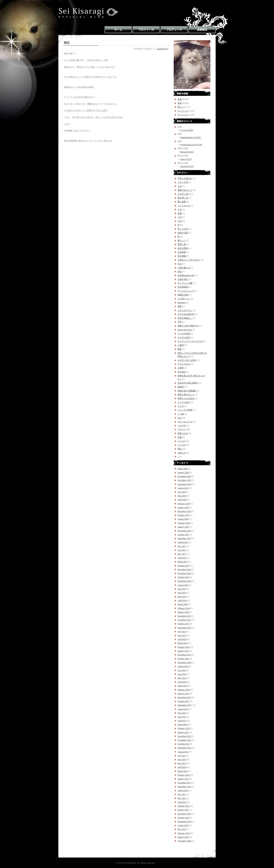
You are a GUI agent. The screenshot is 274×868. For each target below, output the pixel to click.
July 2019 (182, 492)
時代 (67, 43)
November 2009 (184, 841)
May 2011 (182, 798)
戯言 (180, 349)
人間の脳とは (184, 268)
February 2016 (184, 608)
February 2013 (184, 728)
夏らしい (182, 240)
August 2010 (183, 825)
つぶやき (182, 426)
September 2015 (184, 628)
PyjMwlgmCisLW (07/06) (191, 145)
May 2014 (182, 678)
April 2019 (182, 500)
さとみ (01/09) (187, 130)
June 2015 (182, 635)
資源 (180, 213)
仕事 (180, 437)
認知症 (181, 387)
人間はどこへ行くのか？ (189, 260)
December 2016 (184, 570)
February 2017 (184, 566)
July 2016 (182, 589)
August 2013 (183, 709)
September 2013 (184, 705)
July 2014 (182, 670)
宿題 (180, 306)
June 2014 (182, 674)
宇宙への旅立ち (185, 178)
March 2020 (183, 469)
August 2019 (183, 488)
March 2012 (183, 771)
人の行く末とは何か (187, 360)
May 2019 (182, 496)
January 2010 (183, 837)
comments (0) (162, 49)
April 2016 (182, 600)
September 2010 (184, 822)
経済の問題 (183, 248)
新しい (181, 107)
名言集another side (186, 275)
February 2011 (184, 806)
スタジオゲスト (185, 310)
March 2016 (183, 604)
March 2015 (183, 643)
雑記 (180, 449)
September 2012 (184, 748)
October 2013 (183, 701)
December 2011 (184, 783)
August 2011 (183, 790)
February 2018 (184, 523)
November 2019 (184, 480)
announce (182, 302)
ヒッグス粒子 (184, 402)
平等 (180, 322)
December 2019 (184, 476)
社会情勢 (182, 252)
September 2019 (184, 484)
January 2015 (183, 651)
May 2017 (182, 554)
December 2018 (184, 511)
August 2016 (183, 585)
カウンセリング (185, 422)
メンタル (182, 445)
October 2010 (183, 818)
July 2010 (182, 829)
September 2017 (184, 538)
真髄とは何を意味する (188, 326)
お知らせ (182, 453)
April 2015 (182, 639)
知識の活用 (183, 295)
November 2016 (184, 573)
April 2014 (182, 682)
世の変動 (182, 256)
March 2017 (183, 562)
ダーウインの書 (185, 283)
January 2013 (183, 732)
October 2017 (183, 535)
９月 (180, 186)
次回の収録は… (185, 318)
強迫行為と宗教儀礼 (187, 391)
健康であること (185, 190)
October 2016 (183, 577)
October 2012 (183, 744)
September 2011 (184, 787)
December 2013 (184, 697)
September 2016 (184, 581)
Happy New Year (185, 330)
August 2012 (183, 752)
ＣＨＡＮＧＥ (184, 364)
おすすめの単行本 (186, 314)
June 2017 (182, 550)
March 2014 (183, 686)
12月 (180, 221)
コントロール (184, 206)
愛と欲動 (182, 202)
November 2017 (184, 531)
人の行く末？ (184, 194)
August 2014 (183, 666)
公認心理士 (183, 279)
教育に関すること (186, 395)
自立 (180, 264)
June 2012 (182, 759)
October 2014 (183, 659)
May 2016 (182, 597)
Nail (179, 418)
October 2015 (183, 624)
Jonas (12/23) (186, 159)
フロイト (182, 429)
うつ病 (181, 414)
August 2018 (183, 519)
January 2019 (183, 507)
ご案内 (181, 345)
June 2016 (182, 593)
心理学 (181, 368)
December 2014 (184, 655)
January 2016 (183, 612)
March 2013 (183, 725)
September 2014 (184, 662)
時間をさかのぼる (186, 398)
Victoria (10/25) (187, 166)
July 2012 (182, 756)
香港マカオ (183, 433)
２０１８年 (183, 182)
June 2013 (182, 717)
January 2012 (183, 779)
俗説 (180, 272)
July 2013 (182, 713)
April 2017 (182, 558)
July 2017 (182, 546)
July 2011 (182, 794)
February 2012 (184, 775)
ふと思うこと (184, 299)
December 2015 (184, 616)
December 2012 (184, 736)
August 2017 (183, 542)
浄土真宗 (182, 372)
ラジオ (181, 406)
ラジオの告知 (184, 334)
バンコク (182, 441)
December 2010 (184, 814)
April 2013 (182, 721)
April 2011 (182, 802)
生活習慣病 (183, 287)
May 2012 (182, 763)
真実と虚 (182, 244)
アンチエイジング (186, 291)
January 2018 (183, 527)
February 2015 (184, 647)
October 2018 (183, 515)
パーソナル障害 (185, 410)
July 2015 (182, 632)
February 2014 (184, 690)
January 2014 (183, 694)
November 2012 (184, 740)
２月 (180, 217)
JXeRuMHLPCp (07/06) (190, 138)
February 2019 (184, 504)
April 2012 (182, 767)
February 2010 (184, 833)
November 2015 (184, 620)
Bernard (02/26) (187, 152)
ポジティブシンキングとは (190, 341)
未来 (180, 99)
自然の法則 (183, 233)
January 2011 (183, 810)
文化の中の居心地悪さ (188, 383)
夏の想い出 (183, 198)
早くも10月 (183, 229)
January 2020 (183, 473)
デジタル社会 (184, 337)
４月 (180, 210)
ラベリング (183, 111)
